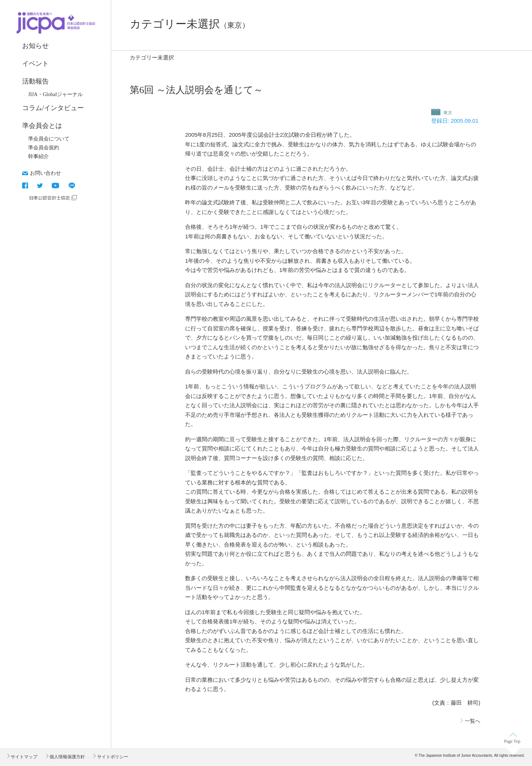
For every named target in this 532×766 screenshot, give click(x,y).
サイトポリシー (112, 757)
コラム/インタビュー (53, 108)
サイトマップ (23, 757)
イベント (35, 64)
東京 (447, 113)
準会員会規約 (44, 148)
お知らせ (35, 46)
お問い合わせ (45, 173)
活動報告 (35, 81)
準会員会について (49, 139)
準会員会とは (42, 126)
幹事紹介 (38, 156)
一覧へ (473, 721)
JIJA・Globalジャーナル (55, 94)
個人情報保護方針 (67, 757)
